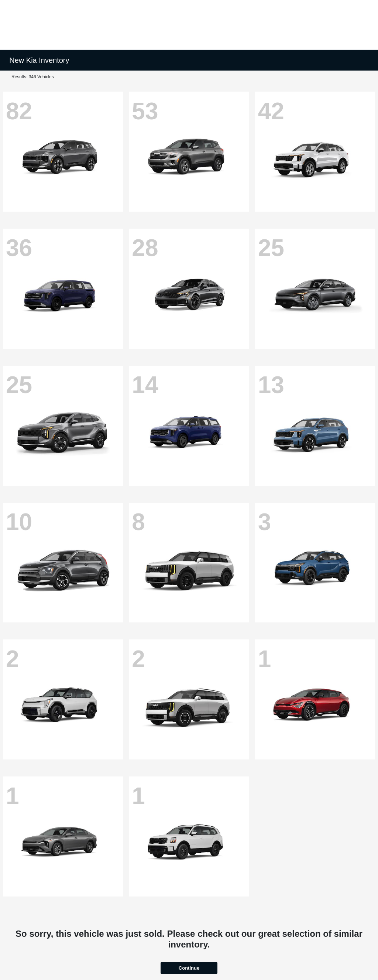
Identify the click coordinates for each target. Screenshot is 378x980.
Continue (189, 968)
